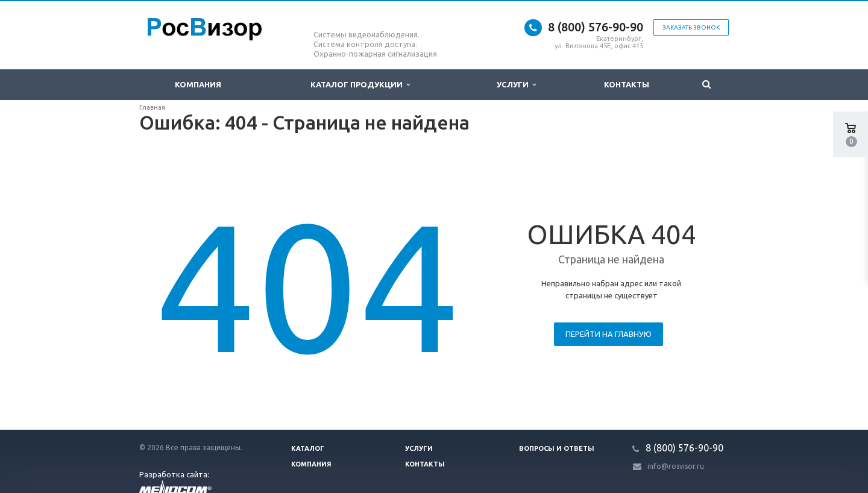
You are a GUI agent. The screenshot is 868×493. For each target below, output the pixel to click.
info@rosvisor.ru (676, 466)
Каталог (308, 448)
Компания (198, 84)
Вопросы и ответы (557, 448)
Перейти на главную (609, 334)
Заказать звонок (691, 27)
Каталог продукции (360, 85)
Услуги (516, 85)
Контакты (627, 84)
